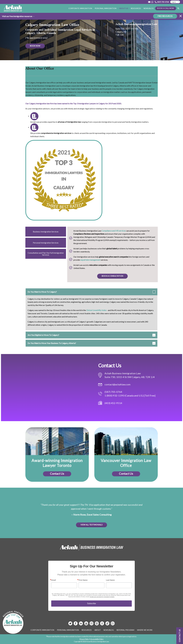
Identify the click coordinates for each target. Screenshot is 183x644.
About (98, 630)
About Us (124, 8)
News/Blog (149, 8)
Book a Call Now (166, 8)
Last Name (110, 580)
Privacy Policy (84, 639)
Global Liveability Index (96, 310)
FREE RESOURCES (165, 16)
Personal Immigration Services (46, 243)
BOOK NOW (35, 46)
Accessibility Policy (97, 639)
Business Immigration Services (46, 232)
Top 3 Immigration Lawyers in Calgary (89, 103)
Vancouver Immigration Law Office (126, 463)
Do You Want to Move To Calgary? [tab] (42, 292)
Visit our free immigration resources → (18, 16)
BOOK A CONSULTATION (112, 276)
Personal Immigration (106, 8)
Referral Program (125, 630)
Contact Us (57, 474)
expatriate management (90, 260)
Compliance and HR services (114, 231)
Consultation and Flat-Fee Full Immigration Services (46, 254)
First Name (83, 580)
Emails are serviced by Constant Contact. (102, 597)
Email (54, 580)
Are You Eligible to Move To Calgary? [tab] (43, 335)
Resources (136, 8)
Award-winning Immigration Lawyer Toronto (57, 463)
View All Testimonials (91, 525)
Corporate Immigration (80, 8)
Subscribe (91, 603)
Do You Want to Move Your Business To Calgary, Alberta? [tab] (52, 343)
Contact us (180, 636)
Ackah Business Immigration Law (136, 24)
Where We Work (145, 630)
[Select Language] (175, 2)
